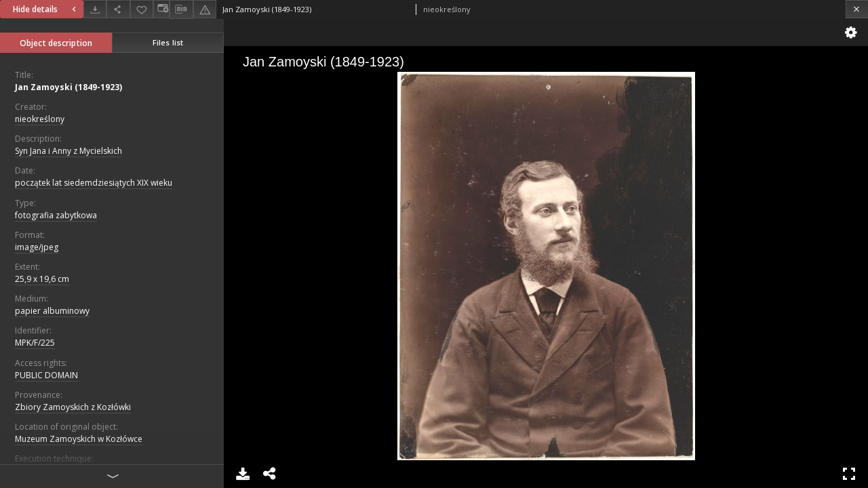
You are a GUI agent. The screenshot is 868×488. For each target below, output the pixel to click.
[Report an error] (205, 9)
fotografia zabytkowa (56, 215)
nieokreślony (40, 119)
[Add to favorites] (142, 9)
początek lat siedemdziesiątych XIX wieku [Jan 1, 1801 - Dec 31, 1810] (94, 183)
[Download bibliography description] (181, 9)
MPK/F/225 (35, 343)
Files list (168, 42)
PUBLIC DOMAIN (46, 375)
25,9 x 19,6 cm (42, 279)
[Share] (118, 9)
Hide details (46, 9)
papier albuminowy (52, 311)
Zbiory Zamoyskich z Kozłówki (73, 407)
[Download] (95, 9)
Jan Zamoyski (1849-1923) (68, 87)
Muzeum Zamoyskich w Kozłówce (79, 439)
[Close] (857, 9)
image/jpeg (37, 247)
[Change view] (161, 9)
